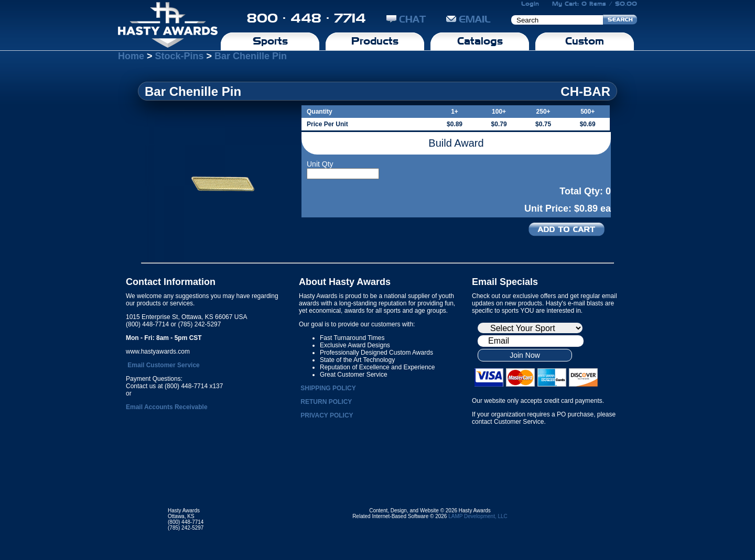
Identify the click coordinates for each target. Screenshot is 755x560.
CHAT (406, 19)
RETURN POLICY (326, 402)
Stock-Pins (180, 56)
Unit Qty (320, 164)
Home (131, 56)
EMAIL (468, 19)
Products (375, 41)
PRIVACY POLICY (327, 415)
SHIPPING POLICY (328, 388)
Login (530, 4)
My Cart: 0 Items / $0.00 (595, 4)
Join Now (525, 355)
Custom (585, 41)
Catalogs (480, 41)
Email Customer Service (163, 365)
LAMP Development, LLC (478, 516)
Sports (270, 41)
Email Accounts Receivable (167, 407)
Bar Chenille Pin (251, 56)
